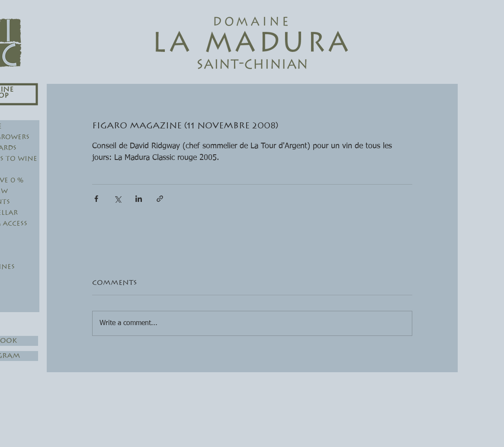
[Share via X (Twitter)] (117, 199)
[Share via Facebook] (96, 199)
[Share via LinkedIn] (139, 199)
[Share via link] (160, 199)
